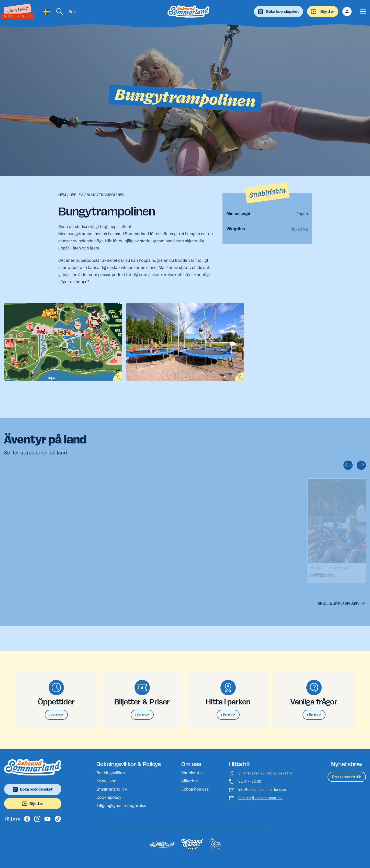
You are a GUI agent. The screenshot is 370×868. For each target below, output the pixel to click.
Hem (62, 195)
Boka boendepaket (278, 12)
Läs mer (56, 715)
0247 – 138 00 (250, 781)
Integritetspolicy (112, 789)
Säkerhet (190, 781)
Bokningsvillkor (111, 773)
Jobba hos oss (195, 789)
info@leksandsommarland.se (262, 790)
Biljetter (323, 12)
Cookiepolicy (109, 797)
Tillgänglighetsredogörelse (121, 805)
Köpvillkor (106, 781)
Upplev (76, 195)
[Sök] (60, 12)
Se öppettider (15, 16)
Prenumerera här (347, 777)
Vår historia (192, 773)
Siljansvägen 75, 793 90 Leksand (265, 773)
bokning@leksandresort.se (260, 798)
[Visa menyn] (363, 12)
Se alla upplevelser (338, 604)
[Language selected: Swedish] (47, 12)
